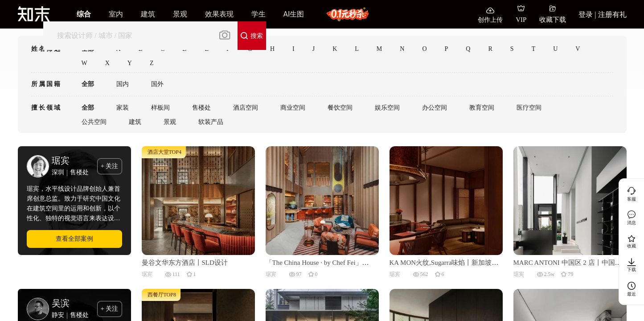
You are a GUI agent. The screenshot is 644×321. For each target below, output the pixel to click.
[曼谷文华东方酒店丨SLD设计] (198, 200)
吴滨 (61, 303)
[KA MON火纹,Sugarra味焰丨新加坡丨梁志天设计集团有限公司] (446, 200)
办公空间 (435, 108)
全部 (88, 84)
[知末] (34, 14)
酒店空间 (246, 108)
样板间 (160, 108)
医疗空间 (529, 108)
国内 (123, 84)
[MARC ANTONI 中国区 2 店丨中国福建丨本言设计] (570, 200)
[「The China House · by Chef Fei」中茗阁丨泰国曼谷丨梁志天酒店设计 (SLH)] (322, 200)
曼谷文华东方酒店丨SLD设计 (185, 263)
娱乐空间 (387, 108)
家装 (123, 108)
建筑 (135, 122)
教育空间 (482, 108)
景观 (170, 122)
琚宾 (61, 160)
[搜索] (130, 35)
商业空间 (293, 108)
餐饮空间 (340, 108)
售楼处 (201, 108)
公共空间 (94, 122)
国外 (157, 84)
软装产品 (211, 122)
